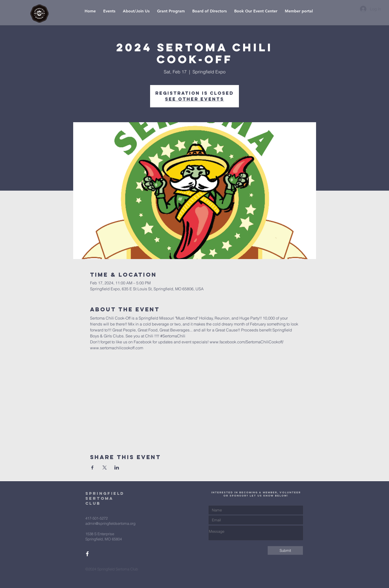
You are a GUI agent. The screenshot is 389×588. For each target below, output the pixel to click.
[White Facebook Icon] (87, 554)
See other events (194, 99)
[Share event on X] (105, 468)
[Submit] (285, 550)
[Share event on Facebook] (92, 468)
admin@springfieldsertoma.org (110, 523)
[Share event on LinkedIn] (117, 468)
